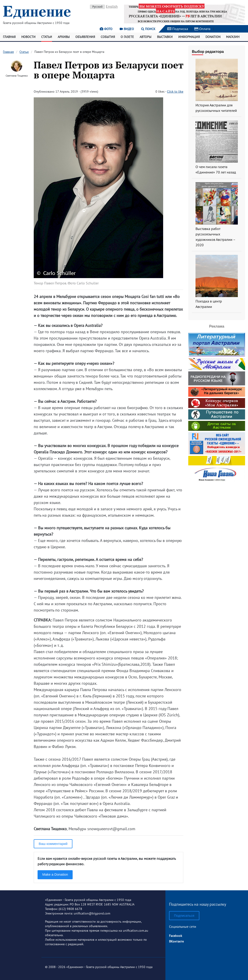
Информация (189, 37)
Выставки (165, 37)
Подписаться (184, 916)
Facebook (176, 936)
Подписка (178, 29)
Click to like (175, 91)
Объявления (85, 37)
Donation (213, 37)
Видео (127, 29)
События (108, 37)
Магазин (233, 37)
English (112, 6)
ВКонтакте (176, 941)
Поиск (148, 29)
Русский (97, 7)
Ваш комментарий (53, 844)
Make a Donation (55, 874)
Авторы (145, 37)
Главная (9, 37)
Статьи (47, 37)
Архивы (64, 37)
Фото (106, 29)
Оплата (202, 29)
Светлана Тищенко (17, 76)
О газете (127, 37)
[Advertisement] (217, 512)
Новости (28, 37)
